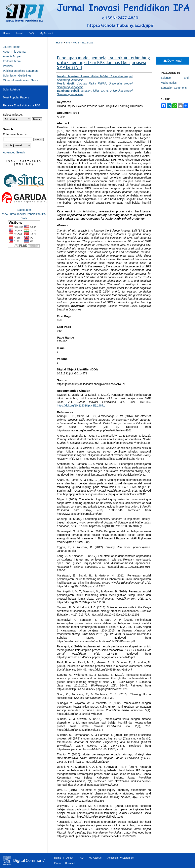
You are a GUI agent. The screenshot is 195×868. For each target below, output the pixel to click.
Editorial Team (12, 61)
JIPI (68, 43)
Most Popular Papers (16, 97)
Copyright (70, 863)
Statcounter (24, 210)
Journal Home (12, 47)
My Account (96, 858)
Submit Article (12, 89)
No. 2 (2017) (89, 43)
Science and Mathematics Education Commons (175, 83)
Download (173, 60)
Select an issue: (13, 115)
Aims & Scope (12, 56)
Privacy (58, 863)
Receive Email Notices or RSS (22, 105)
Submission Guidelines (17, 76)
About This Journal (15, 52)
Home (59, 43)
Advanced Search (14, 152)
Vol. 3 (76, 43)
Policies (8, 66)
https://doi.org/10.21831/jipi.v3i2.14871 (81, 406)
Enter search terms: (15, 134)
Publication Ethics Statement (21, 71)
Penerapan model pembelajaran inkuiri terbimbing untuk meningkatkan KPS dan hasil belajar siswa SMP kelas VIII (103, 63)
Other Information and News (20, 80)
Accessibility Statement (121, 858)
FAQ (81, 858)
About (70, 858)
